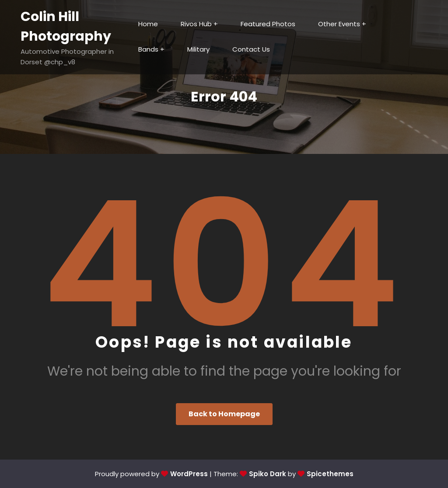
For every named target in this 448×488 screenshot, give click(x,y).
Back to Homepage (224, 414)
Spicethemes (330, 474)
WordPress (189, 474)
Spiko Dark (268, 474)
